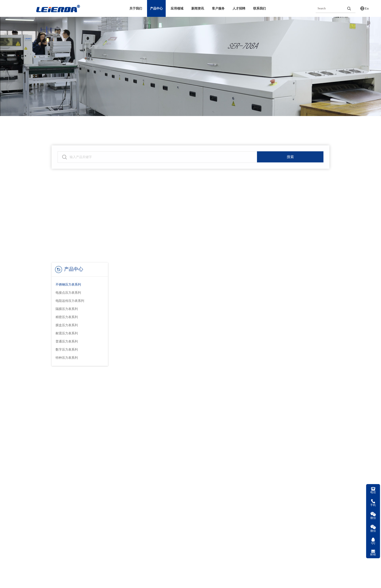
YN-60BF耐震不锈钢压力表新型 (302, 580)
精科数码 (321, 521)
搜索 (290, 157)
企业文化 (33, 452)
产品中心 (156, 8)
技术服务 (133, 435)
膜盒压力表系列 (67, 325)
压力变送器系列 (88, 452)
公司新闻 (183, 435)
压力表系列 (85, 435)
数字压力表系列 (67, 350)
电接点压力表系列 (68, 293)
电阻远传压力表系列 (70, 301)
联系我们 (260, 8)
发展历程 (33, 444)
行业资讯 (183, 444)
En (367, 8)
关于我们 (136, 8)
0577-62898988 (299, 434)
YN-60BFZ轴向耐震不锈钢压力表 (198, 580)
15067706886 (297, 453)
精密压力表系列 (67, 317)
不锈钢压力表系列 (68, 284)
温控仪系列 (85, 478)
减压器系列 (85, 469)
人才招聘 (239, 8)
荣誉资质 (33, 461)
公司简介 (33, 435)
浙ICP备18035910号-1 (341, 521)
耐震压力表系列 (67, 333)
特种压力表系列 (67, 358)
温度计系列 (85, 444)
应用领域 (177, 8)
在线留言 (133, 452)
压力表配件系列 (88, 495)
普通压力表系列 (67, 341)
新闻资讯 (198, 8)
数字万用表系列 (88, 461)
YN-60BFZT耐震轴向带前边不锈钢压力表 (145, 580)
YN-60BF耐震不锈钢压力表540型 (250, 580)
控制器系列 (85, 486)
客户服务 (218, 8)
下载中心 (133, 444)
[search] (349, 8)
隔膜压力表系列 (67, 309)
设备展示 (33, 469)
